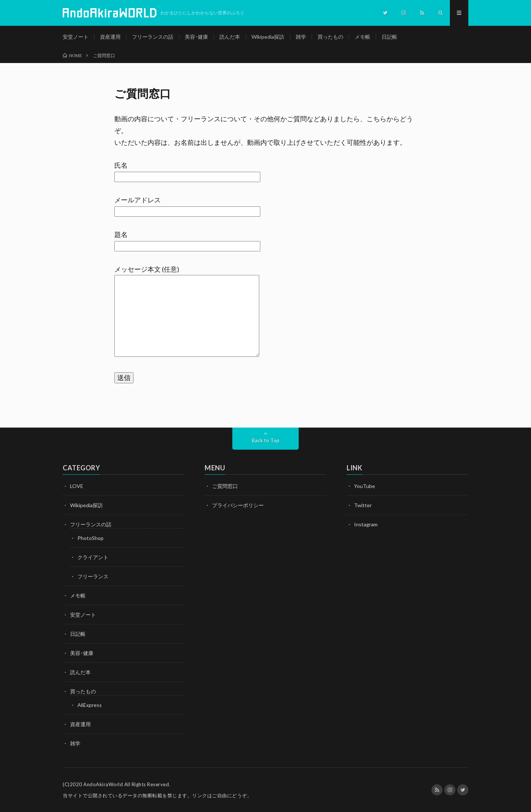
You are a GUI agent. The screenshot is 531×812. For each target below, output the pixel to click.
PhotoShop (91, 538)
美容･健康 (196, 37)
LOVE (77, 486)
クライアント (93, 557)
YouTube (365, 486)
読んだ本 (230, 37)
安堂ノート (76, 37)
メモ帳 (362, 37)
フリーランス (93, 576)
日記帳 (389, 37)
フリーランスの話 (153, 37)
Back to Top (266, 440)
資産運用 (110, 37)
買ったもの (330, 37)
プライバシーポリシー (238, 505)
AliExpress (90, 705)
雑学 (301, 37)
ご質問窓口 (225, 486)
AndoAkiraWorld (103, 784)
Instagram (366, 524)
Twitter (363, 505)
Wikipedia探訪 (268, 37)
